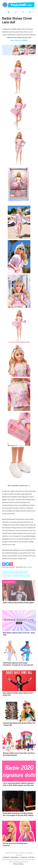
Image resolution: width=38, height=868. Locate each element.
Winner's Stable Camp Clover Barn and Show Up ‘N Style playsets (19, 754)
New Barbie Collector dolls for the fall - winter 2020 (19, 634)
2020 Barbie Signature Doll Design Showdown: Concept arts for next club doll (18, 664)
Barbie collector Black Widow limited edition (18, 603)
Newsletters (15, 857)
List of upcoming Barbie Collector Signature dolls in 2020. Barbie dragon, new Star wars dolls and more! (18, 784)
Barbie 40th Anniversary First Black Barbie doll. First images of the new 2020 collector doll (18, 814)
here (29, 486)
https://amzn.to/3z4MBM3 (19, 40)
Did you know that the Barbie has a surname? (15, 844)
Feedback (6, 857)
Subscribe (16, 12)
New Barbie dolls (18, 576)
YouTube (31, 857)
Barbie (5, 572)
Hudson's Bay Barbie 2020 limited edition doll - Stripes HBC (19, 724)
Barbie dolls (7, 576)
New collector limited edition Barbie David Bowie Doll (18, 694)
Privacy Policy (18, 864)
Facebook (23, 12)
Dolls (28, 576)
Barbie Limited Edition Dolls (18, 572)
